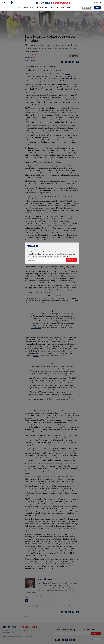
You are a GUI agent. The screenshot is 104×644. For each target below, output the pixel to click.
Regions (69, 8)
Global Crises (60, 8)
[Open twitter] (9, 3)
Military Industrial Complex (26, 8)
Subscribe (71, 260)
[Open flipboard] (16, 3)
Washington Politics (42, 8)
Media (52, 8)
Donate (97, 8)
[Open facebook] (13, 3)
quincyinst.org (96, 2)
